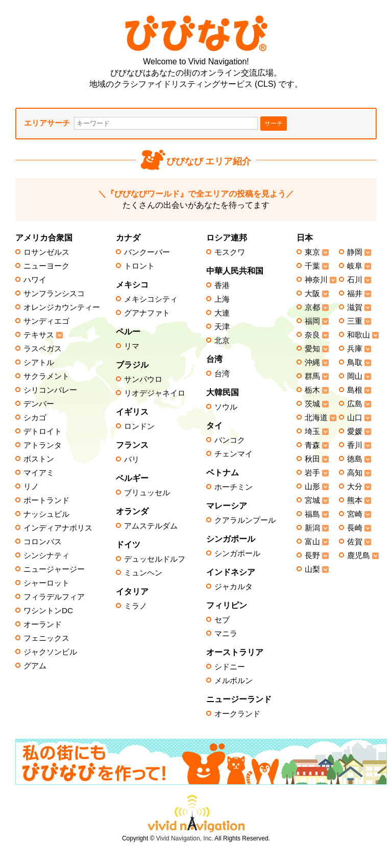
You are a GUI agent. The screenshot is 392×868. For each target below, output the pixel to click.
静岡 (355, 252)
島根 (355, 390)
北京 (222, 341)
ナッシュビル (46, 514)
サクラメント (46, 376)
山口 (355, 418)
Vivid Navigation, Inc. (185, 838)
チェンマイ (234, 454)
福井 (355, 294)
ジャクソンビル (50, 652)
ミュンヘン (143, 573)
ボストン (39, 459)
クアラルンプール (245, 520)
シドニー (230, 667)
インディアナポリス (58, 528)
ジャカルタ (234, 587)
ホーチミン (234, 487)
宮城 (312, 500)
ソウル (226, 407)
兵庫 (355, 349)
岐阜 (355, 266)
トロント (139, 266)
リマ (132, 346)
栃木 (312, 390)
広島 (355, 404)
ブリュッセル (147, 493)
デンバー (39, 404)
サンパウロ (143, 379)
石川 (355, 280)
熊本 (355, 500)
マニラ (226, 634)
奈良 (312, 335)
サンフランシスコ (54, 294)
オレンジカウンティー (62, 307)
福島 (312, 514)
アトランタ (43, 445)
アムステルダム (151, 526)
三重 (355, 321)
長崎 (355, 528)
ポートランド (46, 500)
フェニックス (46, 638)
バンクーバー (147, 252)
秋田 (312, 459)
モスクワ (230, 252)
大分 (355, 487)
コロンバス (43, 542)
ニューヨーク (46, 266)
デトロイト (43, 431)
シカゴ (35, 418)
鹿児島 (359, 556)
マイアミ (39, 473)
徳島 (355, 459)
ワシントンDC (48, 611)
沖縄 (312, 363)
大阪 (312, 294)
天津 (222, 327)
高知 (355, 473)
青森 (312, 445)
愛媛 (355, 431)
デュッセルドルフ (155, 559)
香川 (355, 445)
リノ (31, 487)
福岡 (312, 321)
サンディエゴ (46, 321)
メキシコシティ (151, 299)
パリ (132, 460)
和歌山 (359, 335)
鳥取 (355, 363)
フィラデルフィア (54, 597)
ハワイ (35, 280)
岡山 (355, 376)
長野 (312, 556)
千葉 (312, 266)
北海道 (316, 418)
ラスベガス (43, 349)
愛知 (312, 349)
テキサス (39, 335)
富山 (312, 542)
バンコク (230, 440)
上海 (222, 299)
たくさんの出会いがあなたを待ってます (196, 199)
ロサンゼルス (46, 252)
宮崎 (355, 514)
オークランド (237, 714)
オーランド (43, 624)
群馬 (312, 376)
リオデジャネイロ (155, 393)
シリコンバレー (50, 390)
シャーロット (46, 583)
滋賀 (355, 307)
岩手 (312, 473)
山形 (312, 487)
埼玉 (312, 431)
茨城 (312, 404)
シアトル (39, 363)
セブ (222, 620)
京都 (312, 307)
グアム (35, 666)
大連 (222, 313)
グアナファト (147, 313)
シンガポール (237, 553)
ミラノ (136, 606)
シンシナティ (46, 556)
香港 (222, 285)
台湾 (222, 374)
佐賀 (355, 542)
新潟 (312, 528)
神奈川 (316, 280)
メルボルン (234, 681)
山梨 (312, 569)
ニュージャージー (54, 569)
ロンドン (139, 426)
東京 (312, 252)
